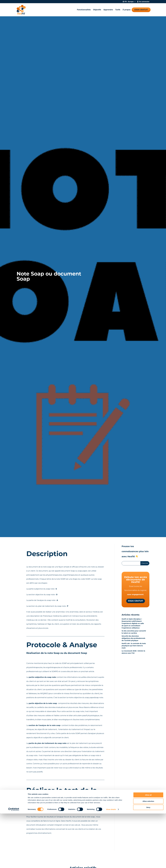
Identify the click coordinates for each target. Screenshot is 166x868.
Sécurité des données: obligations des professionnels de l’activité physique (133, 638)
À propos (127, 10)
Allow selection (148, 856)
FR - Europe (129, 2)
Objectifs (97, 10)
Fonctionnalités (84, 10)
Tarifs (118, 10)
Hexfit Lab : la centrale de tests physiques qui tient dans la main (134, 646)
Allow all (148, 849)
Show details (111, 864)
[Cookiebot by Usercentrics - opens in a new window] (14, 864)
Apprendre (108, 10)
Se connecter (144, 2)
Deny (148, 862)
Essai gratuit (141, 10)
